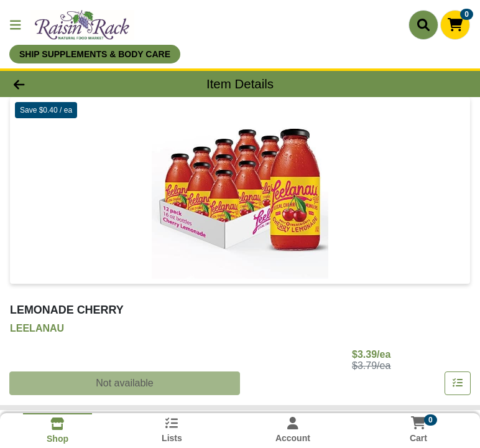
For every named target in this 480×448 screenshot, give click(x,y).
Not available (125, 383)
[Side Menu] (16, 25)
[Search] (423, 25)
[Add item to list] (458, 383)
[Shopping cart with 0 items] (455, 25)
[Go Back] (67, 84)
